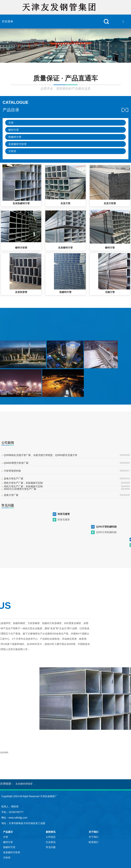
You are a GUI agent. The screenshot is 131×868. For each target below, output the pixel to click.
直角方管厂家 (11, 495)
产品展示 (8, 832)
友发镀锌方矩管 (17, 144)
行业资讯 (51, 842)
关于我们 (94, 832)
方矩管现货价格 (12, 471)
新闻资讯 (51, 832)
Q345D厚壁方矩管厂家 (16, 463)
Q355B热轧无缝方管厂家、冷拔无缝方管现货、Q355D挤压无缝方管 (41, 455)
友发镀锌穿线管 (24, 784)
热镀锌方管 (15, 137)
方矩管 (12, 151)
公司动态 (51, 837)
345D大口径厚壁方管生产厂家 (20, 489)
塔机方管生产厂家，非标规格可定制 (23, 483)
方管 (11, 123)
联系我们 (94, 842)
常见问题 (51, 847)
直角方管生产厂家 (14, 479)
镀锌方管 (14, 130)
